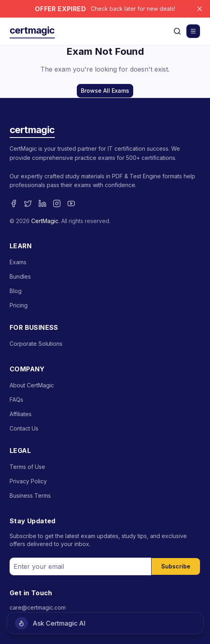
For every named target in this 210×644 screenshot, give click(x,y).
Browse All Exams (105, 91)
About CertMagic (32, 385)
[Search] (177, 31)
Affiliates (21, 414)
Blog (16, 291)
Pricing (19, 305)
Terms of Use (27, 467)
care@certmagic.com (38, 607)
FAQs (16, 400)
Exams (18, 262)
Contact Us (24, 428)
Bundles (20, 276)
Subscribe (176, 566)
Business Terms (30, 495)
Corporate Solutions (36, 344)
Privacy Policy (28, 481)
